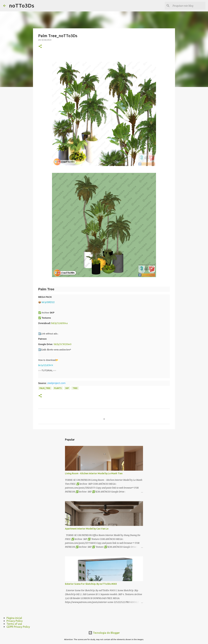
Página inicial (14, 618)
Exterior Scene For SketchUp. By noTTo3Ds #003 (91, 584)
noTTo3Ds (22, 6)
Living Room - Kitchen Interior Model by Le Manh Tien (94, 473)
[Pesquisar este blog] (188, 6)
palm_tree (45, 388)
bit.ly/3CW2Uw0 (63, 344)
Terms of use (14, 624)
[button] (40, 47)
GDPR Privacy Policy (18, 627)
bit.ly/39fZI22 (48, 302)
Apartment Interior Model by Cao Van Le (87, 529)
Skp (67, 388)
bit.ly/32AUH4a (59, 323)
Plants (58, 388)
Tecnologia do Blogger (104, 633)
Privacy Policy (15, 621)
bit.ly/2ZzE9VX (46, 365)
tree (75, 388)
